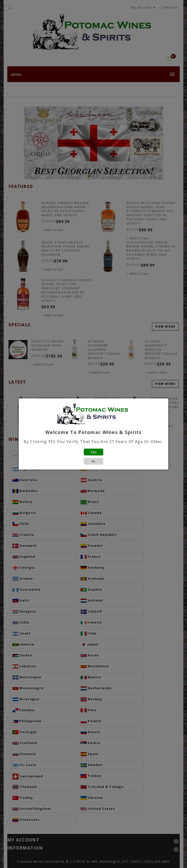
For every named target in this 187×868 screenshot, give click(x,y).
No (93, 461)
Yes (93, 452)
